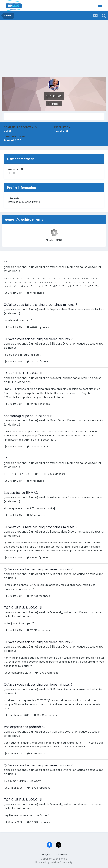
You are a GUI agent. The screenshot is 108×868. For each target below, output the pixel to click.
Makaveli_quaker (61, 378)
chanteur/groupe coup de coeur (28, 416)
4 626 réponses (38, 327)
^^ (5, 262)
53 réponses (36, 515)
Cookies (62, 854)
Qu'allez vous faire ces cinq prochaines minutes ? (41, 305)
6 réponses (35, 293)
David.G (55, 420)
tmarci (54, 267)
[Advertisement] (47, 50)
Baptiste (55, 309)
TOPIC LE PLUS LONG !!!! (23, 373)
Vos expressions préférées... (25, 727)
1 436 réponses (38, 446)
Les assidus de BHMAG (21, 493)
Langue (47, 854)
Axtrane (55, 497)
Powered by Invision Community (54, 862)
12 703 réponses (38, 361)
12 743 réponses (38, 404)
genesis (9, 267)
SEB (53, 344)
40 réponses (36, 753)
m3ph (54, 732)
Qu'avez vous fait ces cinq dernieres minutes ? (38, 339)
